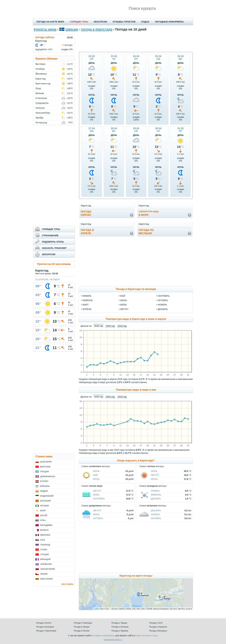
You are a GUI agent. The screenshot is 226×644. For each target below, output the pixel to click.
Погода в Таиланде (83, 623)
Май (95, 475)
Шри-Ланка (47, 579)
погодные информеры (104, 636)
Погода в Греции (82, 627)
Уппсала (40, 108)
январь (87, 296)
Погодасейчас (86, 213)
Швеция (72, 29)
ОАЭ (43, 540)
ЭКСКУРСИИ (100, 22)
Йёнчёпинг (41, 74)
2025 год (110, 326)
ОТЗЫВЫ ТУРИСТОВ (124, 22)
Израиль (45, 486)
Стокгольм (41, 98)
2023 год (122, 397)
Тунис (44, 550)
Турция (44, 554)
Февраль (156, 495)
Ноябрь (155, 514)
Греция (44, 472)
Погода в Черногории (46, 631)
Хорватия (46, 564)
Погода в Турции (119, 623)
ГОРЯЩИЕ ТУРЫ (79, 22)
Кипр (43, 511)
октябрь (163, 300)
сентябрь (164, 296)
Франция (45, 559)
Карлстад (40, 79)
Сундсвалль (42, 103)
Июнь (96, 471)
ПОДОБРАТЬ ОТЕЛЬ (53, 242)
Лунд (38, 88)
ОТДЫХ (145, 22)
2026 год (98, 326)
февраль (88, 300)
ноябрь (162, 305)
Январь (155, 491)
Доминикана (48, 476)
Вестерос (41, 64)
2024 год (122, 326)
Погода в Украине (120, 631)
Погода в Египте (44, 623)
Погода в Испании (120, 627)
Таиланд (45, 545)
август (124, 309)
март (86, 305)
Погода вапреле (87, 232)
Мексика (45, 535)
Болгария (46, 462)
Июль (96, 479)
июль (124, 305)
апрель (87, 309)
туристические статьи (147, 636)
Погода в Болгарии (45, 627)
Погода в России (82, 631)
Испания (45, 501)
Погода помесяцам (146, 232)
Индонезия (47, 496)
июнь (124, 300)
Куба (43, 520)
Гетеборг (40, 69)
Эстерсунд (41, 123)
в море (149, 213)
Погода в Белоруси (158, 631)
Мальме (40, 93)
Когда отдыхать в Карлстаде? (136, 461)
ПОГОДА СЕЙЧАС (45, 37)
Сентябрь (99, 499)
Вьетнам (45, 467)
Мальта (44, 530)
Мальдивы (46, 525)
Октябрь (98, 518)
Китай (44, 515)
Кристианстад (43, 84)
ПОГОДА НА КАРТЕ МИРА (50, 22)
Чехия (44, 574)
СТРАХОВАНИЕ (50, 235)
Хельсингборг (43, 113)
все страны (67, 584)
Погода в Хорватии (158, 627)
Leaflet (96, 609)
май (123, 296)
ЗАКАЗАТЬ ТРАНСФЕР (54, 248)
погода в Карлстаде (97, 29)
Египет (44, 481)
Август (155, 475)
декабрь (163, 309)
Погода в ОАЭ (156, 623)
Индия (44, 491)
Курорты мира (45, 29)
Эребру (39, 118)
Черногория (48, 569)
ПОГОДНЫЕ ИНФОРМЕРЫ (169, 22)
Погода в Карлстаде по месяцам (136, 289)
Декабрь (156, 499)
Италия (44, 506)
